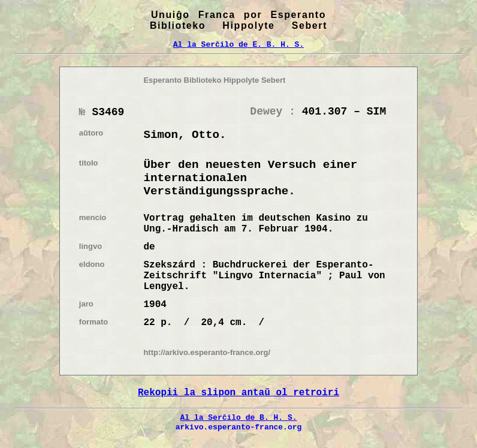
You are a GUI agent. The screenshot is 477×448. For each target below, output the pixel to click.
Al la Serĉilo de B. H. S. (238, 417)
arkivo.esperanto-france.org (239, 427)
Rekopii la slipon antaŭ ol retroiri (238, 393)
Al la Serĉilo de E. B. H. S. (238, 44)
